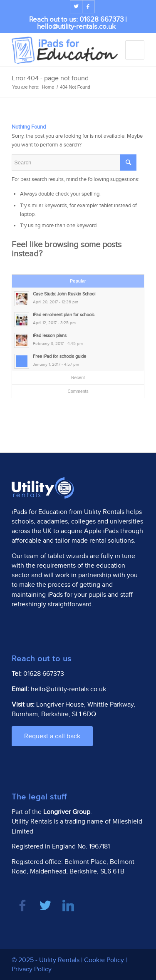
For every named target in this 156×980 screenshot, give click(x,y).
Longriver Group (67, 812)
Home (48, 87)
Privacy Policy (32, 969)
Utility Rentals (104, 512)
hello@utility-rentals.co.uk (76, 27)
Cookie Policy (104, 960)
